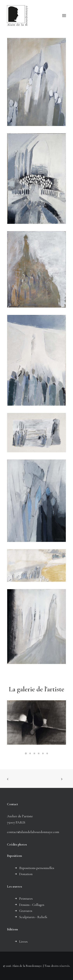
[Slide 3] (34, 753)
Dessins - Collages (32, 905)
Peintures (26, 898)
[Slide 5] (43, 753)
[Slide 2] (30, 753)
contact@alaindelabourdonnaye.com (33, 832)
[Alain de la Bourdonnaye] (17, 15)
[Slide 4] (39, 753)
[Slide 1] (26, 753)
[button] (64, 15)
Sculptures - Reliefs (33, 917)
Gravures (26, 911)
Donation (26, 874)
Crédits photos (17, 844)
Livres (23, 941)
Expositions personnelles (37, 868)
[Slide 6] (47, 753)
